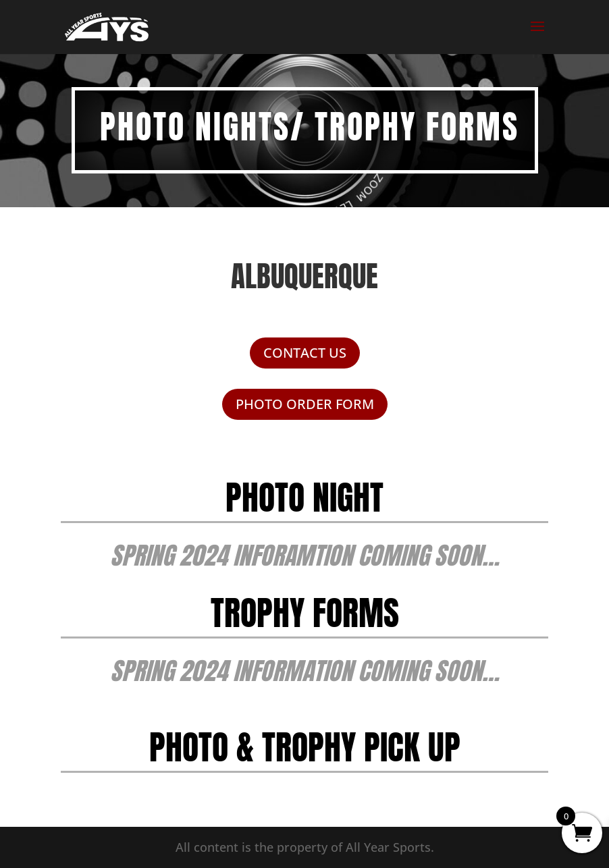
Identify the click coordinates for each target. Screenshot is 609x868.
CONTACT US (305, 353)
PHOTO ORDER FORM (305, 404)
